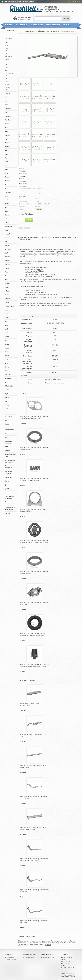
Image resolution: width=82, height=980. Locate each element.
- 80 (6, 54)
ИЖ (6, 437)
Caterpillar (8, 109)
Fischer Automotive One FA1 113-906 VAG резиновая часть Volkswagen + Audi (35, 665)
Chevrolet (8, 116)
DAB (6, 128)
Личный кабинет (17, 2)
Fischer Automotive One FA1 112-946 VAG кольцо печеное (35, 448)
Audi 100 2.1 (22, 179)
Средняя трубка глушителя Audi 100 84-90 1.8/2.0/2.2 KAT (34, 828)
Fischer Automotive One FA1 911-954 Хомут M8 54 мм (33, 510)
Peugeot (7, 283)
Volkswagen (8, 378)
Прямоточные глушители (9, 467)
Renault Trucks (9, 306)
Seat (6, 321)
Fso (6, 166)
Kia (6, 219)
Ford (6, 162)
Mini (6, 253)
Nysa (6, 272)
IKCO (6, 188)
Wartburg (8, 390)
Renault (7, 302)
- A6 (6, 81)
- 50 (6, 51)
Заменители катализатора (9, 429)
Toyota (7, 367)
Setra (6, 325)
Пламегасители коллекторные (10, 461)
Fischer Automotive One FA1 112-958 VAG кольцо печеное (35, 572)
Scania (7, 318)
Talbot (7, 352)
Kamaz (7, 215)
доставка (48, 945)
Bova (6, 105)
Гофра (7, 424)
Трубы (7, 489)
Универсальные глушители (10, 497)
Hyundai (7, 181)
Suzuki (7, 348)
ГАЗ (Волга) (8, 416)
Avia (6, 97)
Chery (6, 112)
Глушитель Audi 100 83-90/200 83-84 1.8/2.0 (33, 736)
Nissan (7, 268)
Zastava (7, 397)
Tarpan (7, 356)
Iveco (6, 200)
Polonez (7, 291)
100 (55, 336)
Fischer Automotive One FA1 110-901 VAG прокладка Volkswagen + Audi (35, 417)
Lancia (7, 223)
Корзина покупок (29, 2)
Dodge (7, 154)
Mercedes (8, 249)
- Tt (6, 90)
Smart (6, 333)
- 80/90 (7, 59)
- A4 (6, 76)
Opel (6, 280)
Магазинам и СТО (37, 25)
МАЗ (6, 447)
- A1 (6, 65)
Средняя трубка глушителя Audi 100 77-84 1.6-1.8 (34, 766)
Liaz (6, 238)
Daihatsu (7, 143)
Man (6, 242)
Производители (22, 25)
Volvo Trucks (9, 386)
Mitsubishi (8, 257)
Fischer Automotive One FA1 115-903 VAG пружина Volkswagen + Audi (35, 479)
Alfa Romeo (8, 38)
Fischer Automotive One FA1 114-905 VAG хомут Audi (35, 603)
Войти (70, 2)
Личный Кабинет (48, 957)
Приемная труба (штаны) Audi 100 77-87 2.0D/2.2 (34, 922)
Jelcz (6, 211)
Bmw (6, 101)
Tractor (7, 371)
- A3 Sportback (9, 73)
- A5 (6, 79)
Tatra (6, 363)
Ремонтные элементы (8, 472)
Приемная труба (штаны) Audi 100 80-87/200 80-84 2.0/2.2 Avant (34, 860)
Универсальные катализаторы (10, 503)
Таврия (7, 481)
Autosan (7, 93)
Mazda (7, 245)
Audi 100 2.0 (22, 176)
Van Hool (8, 375)
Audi (6, 42)
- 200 (7, 48)
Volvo (6, 382)
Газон (6, 420)
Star (6, 340)
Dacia (6, 131)
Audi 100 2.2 (22, 181)
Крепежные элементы (9, 442)
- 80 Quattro (9, 56)
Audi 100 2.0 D (23, 184)
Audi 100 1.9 (22, 174)
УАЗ (6, 492)
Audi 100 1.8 (22, 171)
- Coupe (7, 87)
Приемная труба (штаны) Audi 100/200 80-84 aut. (34, 891)
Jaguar (7, 204)
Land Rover (8, 226)
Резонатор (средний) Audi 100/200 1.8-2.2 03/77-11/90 (34, 704)
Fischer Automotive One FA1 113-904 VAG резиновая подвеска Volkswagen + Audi (35, 541)
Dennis (7, 150)
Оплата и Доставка (53, 25)
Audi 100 (21, 169)
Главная (7, 2)
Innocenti (8, 192)
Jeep (6, 207)
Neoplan (7, 264)
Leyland (7, 234)
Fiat (6, 158)
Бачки (7, 405)
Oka (6, 276)
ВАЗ (6, 413)
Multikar (7, 261)
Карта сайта (11, 960)
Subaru (7, 344)
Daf (6, 139)
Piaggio (7, 287)
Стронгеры (8, 477)
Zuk (6, 401)
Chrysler (7, 120)
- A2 (6, 68)
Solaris (7, 337)
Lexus (6, 230)
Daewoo (7, 135)
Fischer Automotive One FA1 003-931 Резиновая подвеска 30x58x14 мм (33, 634)
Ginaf (6, 173)
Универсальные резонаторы (10, 509)
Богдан (7, 409)
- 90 (6, 62)
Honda (7, 177)
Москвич (7, 451)
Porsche (7, 299)
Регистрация (76, 2)
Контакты (67, 25)
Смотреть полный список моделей (30, 189)
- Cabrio (8, 84)
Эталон (7, 513)
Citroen (7, 124)
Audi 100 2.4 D (23, 186)
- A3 (6, 70)
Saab (6, 314)
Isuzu (6, 196)
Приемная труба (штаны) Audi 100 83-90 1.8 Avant (34, 797)
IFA (6, 185)
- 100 (7, 45)
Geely (6, 169)
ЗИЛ (6, 434)
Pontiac (7, 295)
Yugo (6, 394)
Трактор (7, 485)
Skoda (7, 329)
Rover (6, 310)
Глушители (9, 25)
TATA (6, 359)
